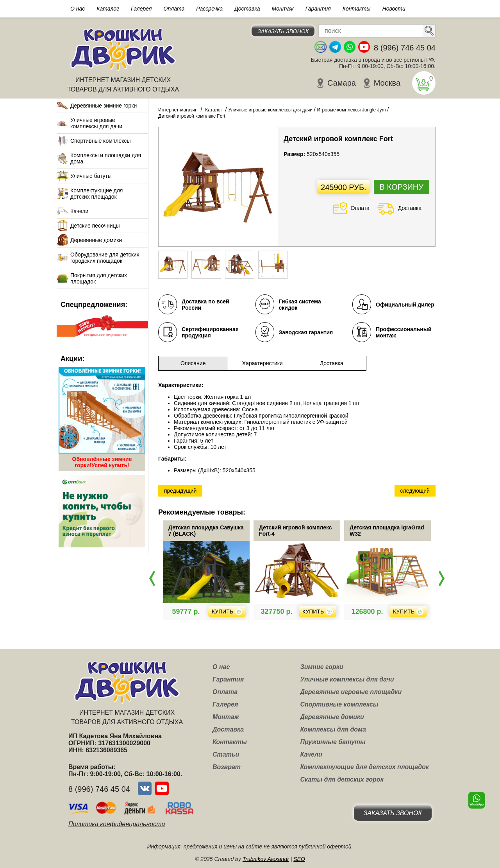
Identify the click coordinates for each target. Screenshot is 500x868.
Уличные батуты (91, 176)
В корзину (402, 187)
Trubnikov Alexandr (266, 859)
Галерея (141, 9)
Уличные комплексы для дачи (347, 679)
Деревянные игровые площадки (351, 692)
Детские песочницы (95, 226)
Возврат (227, 767)
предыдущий (180, 491)
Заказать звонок (283, 31)
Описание (193, 363)
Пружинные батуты (333, 742)
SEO (299, 859)
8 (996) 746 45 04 (405, 48)
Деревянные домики (96, 240)
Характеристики (262, 363)
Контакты (357, 9)
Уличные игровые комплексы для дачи (96, 123)
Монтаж (283, 9)
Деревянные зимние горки (104, 106)
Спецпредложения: (94, 305)
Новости (394, 9)
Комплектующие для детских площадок (96, 194)
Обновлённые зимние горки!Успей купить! (102, 462)
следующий (415, 491)
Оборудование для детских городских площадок (105, 258)
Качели (79, 211)
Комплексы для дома (333, 729)
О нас (78, 9)
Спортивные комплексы (101, 141)
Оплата (174, 9)
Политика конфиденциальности (117, 824)
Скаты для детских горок (342, 779)
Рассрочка (209, 9)
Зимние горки (321, 667)
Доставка (247, 9)
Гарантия (318, 9)
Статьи (226, 754)
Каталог (108, 9)
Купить (238, 612)
